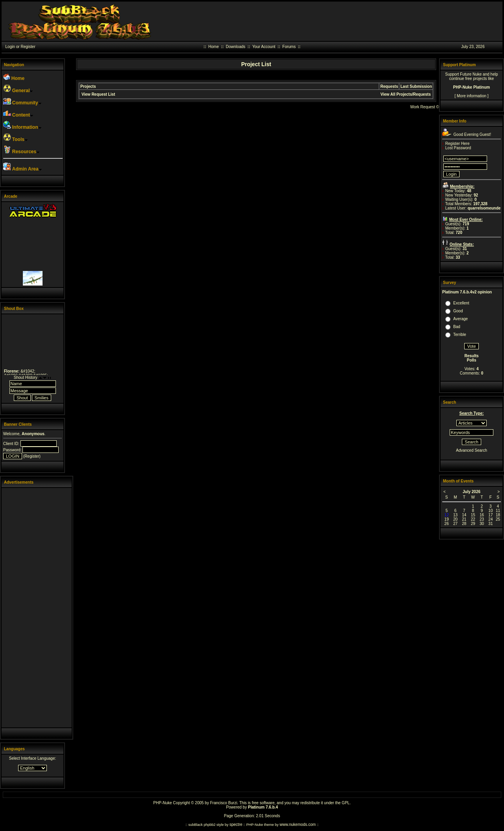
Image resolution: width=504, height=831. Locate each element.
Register (28, 47)
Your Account (264, 47)
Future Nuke (471, 74)
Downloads (236, 47)
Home (214, 47)
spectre (236, 825)
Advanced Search (472, 450)
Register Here (458, 144)
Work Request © (425, 107)
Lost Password (458, 148)
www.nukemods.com (298, 825)
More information (472, 96)
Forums (289, 47)
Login (10, 47)
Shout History (26, 377)
